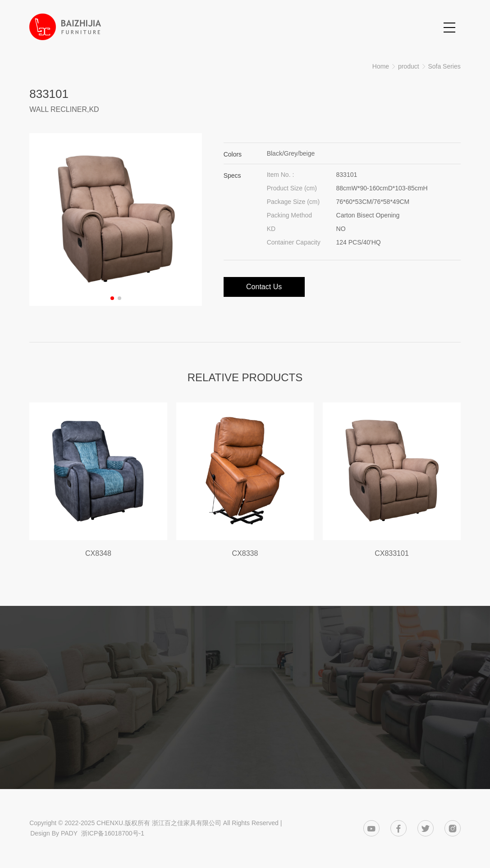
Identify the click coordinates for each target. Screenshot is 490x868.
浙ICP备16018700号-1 (113, 833)
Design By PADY (54, 833)
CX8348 (98, 553)
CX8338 (245, 553)
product (409, 66)
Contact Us (264, 287)
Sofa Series (444, 66)
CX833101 (392, 553)
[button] (112, 298)
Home (381, 66)
